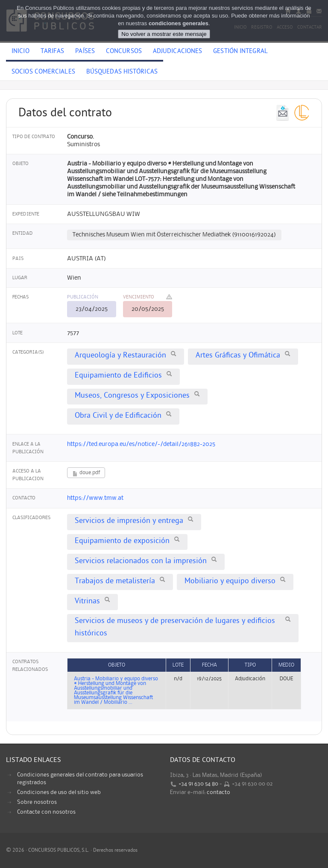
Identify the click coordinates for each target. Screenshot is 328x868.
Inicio (20, 52)
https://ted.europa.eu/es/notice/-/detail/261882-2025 (141, 444)
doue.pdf (86, 474)
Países (85, 52)
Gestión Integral (240, 52)
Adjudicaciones (177, 52)
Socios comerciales (43, 72)
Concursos (124, 52)
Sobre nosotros (37, 802)
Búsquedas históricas (122, 72)
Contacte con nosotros (46, 812)
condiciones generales (179, 23)
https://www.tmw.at (95, 498)
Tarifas (53, 52)
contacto (218, 792)
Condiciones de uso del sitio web (59, 792)
